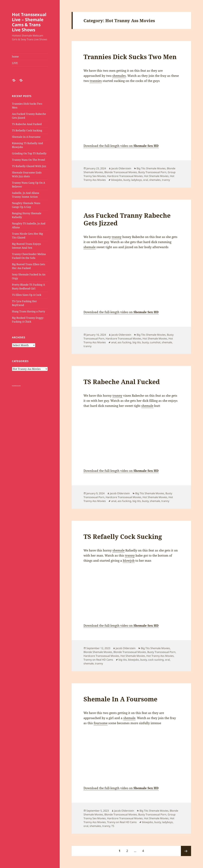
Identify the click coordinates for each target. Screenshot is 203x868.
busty (127, 180)
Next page (186, 851)
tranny (166, 180)
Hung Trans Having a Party (28, 311)
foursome (101, 723)
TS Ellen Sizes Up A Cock (27, 295)
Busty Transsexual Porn (152, 172)
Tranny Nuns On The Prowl (28, 160)
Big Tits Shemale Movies (151, 168)
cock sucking (156, 660)
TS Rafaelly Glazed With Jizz (29, 166)
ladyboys (137, 180)
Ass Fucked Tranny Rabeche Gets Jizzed (127, 219)
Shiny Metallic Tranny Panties (16, 386)
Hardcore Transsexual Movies (125, 176)
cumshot (155, 342)
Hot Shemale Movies (156, 176)
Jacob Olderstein (121, 168)
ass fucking (124, 342)
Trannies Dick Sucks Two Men (130, 57)
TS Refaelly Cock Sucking (27, 130)
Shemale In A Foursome (26, 137)
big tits (137, 342)
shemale (90, 247)
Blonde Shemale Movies (98, 652)
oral (146, 180)
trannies (96, 81)
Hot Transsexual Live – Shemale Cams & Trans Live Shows (29, 22)
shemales (119, 76)
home (15, 57)
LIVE (15, 63)
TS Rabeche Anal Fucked (27, 124)
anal (114, 342)
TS (113, 826)
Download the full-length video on (121, 146)
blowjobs (117, 180)
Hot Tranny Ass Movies (160, 656)
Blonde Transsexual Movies (121, 172)
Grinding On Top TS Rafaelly (29, 153)
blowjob (129, 561)
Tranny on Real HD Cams (98, 660)
